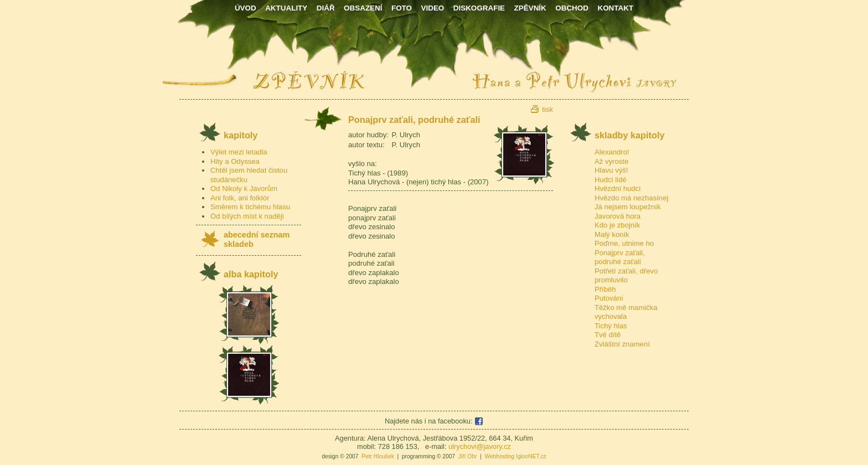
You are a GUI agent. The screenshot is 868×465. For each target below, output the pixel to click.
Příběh (605, 289)
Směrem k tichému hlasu (250, 207)
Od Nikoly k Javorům (244, 188)
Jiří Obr (468, 456)
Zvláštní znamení (622, 344)
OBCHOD (572, 8)
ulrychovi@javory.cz (480, 446)
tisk (547, 109)
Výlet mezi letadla (239, 152)
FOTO (402, 8)
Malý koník (612, 234)
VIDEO (432, 8)
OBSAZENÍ (363, 8)
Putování (609, 298)
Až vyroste (611, 161)
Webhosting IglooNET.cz (515, 456)
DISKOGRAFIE (479, 8)
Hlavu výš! (611, 170)
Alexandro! (612, 152)
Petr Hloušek (378, 456)
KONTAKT (615, 8)
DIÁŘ (326, 8)
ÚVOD (246, 8)
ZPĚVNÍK (530, 8)
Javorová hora (618, 216)
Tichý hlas (611, 326)
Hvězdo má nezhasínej (631, 198)
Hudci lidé (611, 180)
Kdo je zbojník (617, 225)
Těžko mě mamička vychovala (626, 312)
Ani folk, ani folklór (240, 198)
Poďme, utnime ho (624, 243)
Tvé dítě (608, 335)
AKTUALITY (286, 8)
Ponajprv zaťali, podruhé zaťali (620, 257)
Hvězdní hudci (618, 188)
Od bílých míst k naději (247, 216)
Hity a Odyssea (235, 161)
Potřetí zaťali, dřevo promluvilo (626, 276)
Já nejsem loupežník (628, 207)
